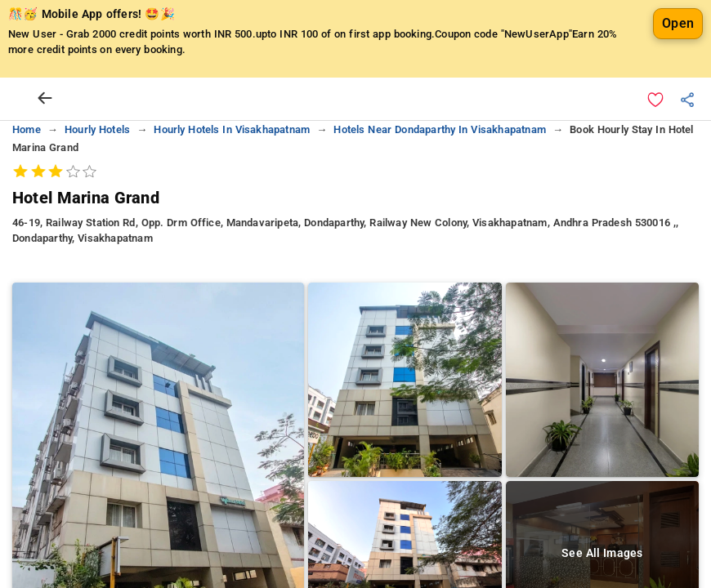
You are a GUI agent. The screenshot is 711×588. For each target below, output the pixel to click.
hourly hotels (97, 129)
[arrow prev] (45, 99)
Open (678, 23)
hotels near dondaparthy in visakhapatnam (439, 129)
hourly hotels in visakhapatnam (232, 129)
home (27, 129)
